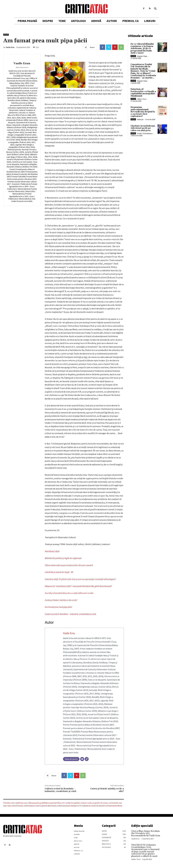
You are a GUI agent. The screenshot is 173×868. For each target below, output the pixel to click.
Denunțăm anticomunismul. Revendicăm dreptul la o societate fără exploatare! (143, 112)
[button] (155, 9)
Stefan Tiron (142, 99)
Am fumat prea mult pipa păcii (58, 607)
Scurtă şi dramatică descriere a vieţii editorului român (69, 593)
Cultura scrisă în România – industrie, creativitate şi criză (60, 790)
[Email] (82, 759)
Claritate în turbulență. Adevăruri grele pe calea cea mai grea (143, 128)
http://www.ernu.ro (22, 67)
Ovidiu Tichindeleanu (145, 134)
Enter (6, 35)
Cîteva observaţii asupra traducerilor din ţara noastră (69, 565)
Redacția (140, 119)
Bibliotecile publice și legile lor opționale (63, 558)
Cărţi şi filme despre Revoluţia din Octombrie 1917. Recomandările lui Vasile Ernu (146, 833)
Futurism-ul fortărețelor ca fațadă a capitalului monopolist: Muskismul (143, 93)
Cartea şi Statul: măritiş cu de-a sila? (61, 600)
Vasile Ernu (10, 47)
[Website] (87, 759)
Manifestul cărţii (52, 551)
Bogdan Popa (142, 56)
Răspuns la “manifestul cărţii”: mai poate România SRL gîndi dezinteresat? (78, 586)
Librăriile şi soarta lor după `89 (59, 572)
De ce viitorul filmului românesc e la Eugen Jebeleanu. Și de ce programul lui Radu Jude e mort (142, 48)
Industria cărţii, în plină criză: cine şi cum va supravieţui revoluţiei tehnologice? (80, 579)
